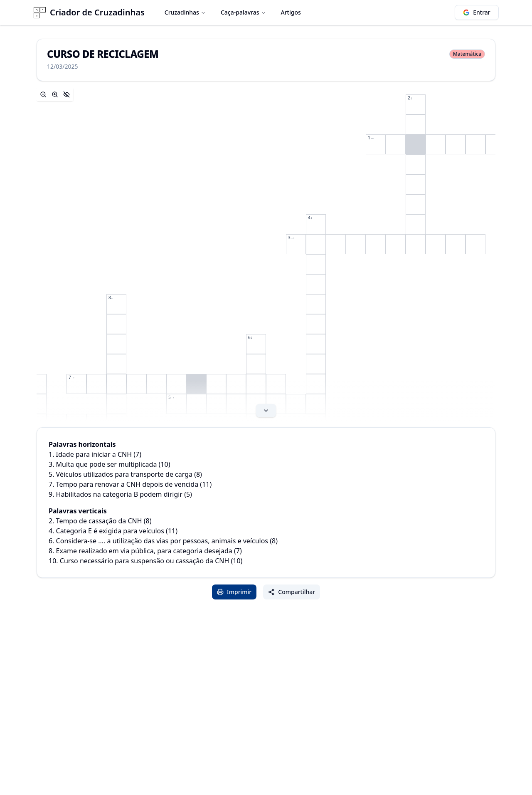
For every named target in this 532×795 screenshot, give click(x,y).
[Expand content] (266, 254)
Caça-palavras (243, 12)
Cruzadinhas (185, 12)
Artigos (291, 12)
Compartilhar (292, 592)
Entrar (477, 12)
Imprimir (234, 592)
